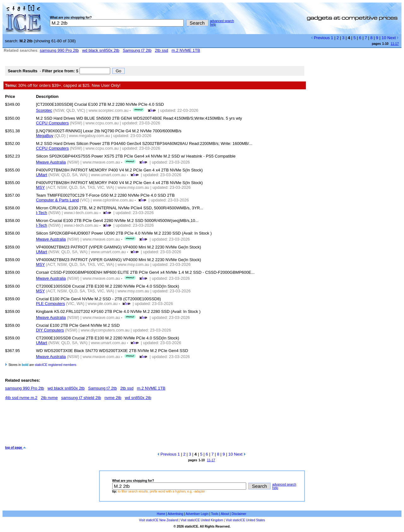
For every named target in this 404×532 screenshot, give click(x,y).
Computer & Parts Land (57, 200)
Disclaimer (239, 514)
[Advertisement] (120, 425)
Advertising (175, 514)
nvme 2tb (113, 398)
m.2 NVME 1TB (186, 50)
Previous (320, 38)
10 (384, 38)
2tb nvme (49, 398)
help (213, 24)
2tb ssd (162, 50)
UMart (42, 175)
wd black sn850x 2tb (101, 50)
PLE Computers (50, 304)
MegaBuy (45, 136)
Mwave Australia (51, 162)
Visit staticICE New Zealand (158, 520)
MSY (40, 187)
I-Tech (42, 213)
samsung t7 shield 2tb (81, 398)
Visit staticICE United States (245, 520)
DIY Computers (50, 330)
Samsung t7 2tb (137, 50)
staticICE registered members (56, 365)
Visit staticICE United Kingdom (202, 520)
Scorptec (44, 110)
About (225, 514)
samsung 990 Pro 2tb (59, 50)
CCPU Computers (52, 123)
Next (393, 38)
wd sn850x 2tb (138, 398)
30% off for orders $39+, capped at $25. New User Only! (63, 85)
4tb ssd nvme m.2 (21, 398)
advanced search (222, 21)
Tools (214, 514)
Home (161, 514)
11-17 (395, 44)
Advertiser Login (197, 514)
